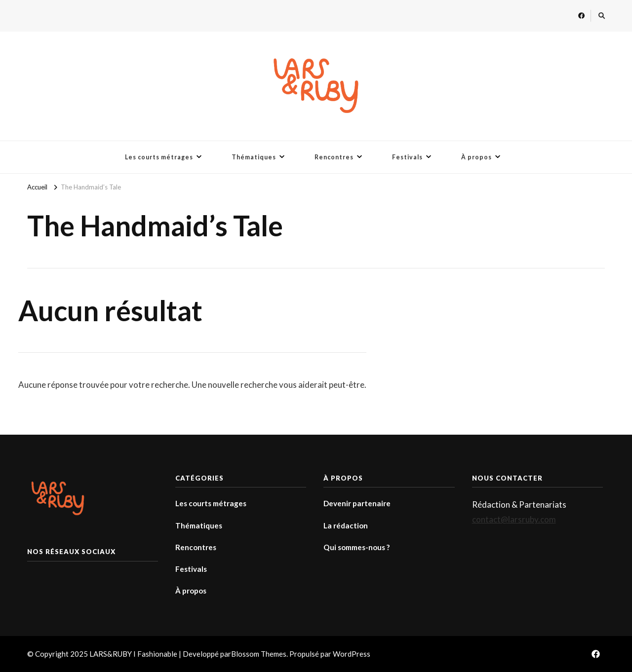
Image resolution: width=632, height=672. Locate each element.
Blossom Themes (259, 654)
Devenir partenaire (357, 503)
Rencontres (334, 157)
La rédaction (346, 525)
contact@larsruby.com (514, 519)
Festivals (407, 157)
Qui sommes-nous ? (356, 547)
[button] (316, 86)
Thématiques (254, 157)
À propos (476, 157)
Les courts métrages (159, 157)
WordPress (352, 654)
